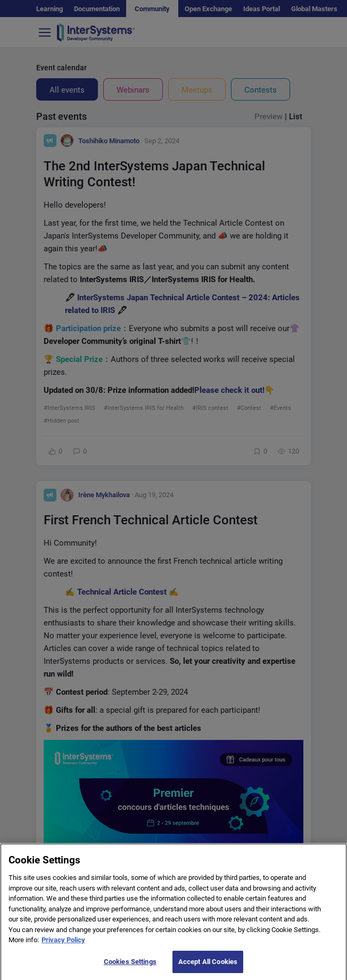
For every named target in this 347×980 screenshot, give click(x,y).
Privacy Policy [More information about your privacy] (63, 948)
